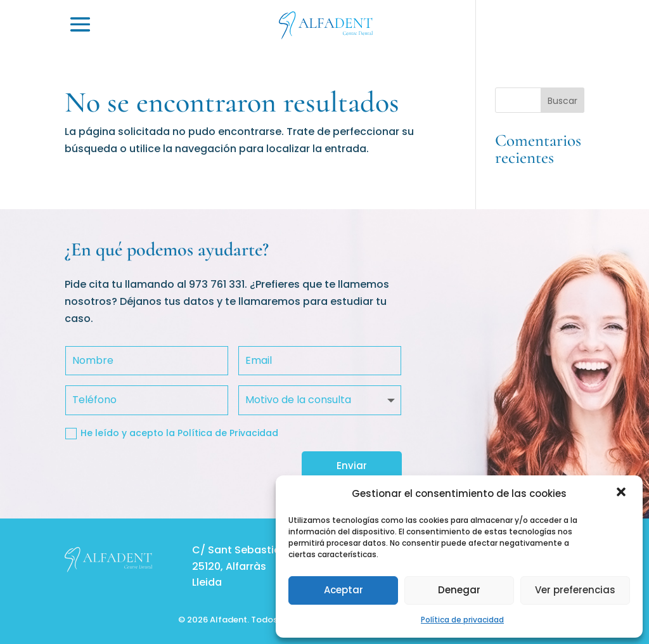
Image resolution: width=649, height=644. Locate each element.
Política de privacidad (462, 620)
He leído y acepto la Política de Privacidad (172, 433)
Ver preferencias (575, 590)
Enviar (352, 466)
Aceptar (344, 590)
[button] (622, 493)
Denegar (459, 590)
